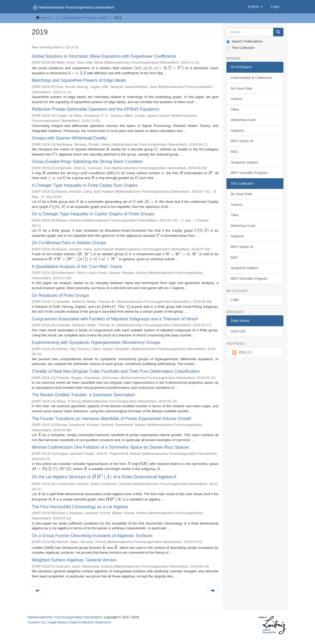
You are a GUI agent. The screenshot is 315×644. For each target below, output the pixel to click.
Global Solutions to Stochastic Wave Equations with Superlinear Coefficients (104, 56)
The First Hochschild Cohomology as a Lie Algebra (80, 507)
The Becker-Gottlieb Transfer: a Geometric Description (84, 395)
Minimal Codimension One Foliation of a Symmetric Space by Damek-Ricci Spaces (111, 447)
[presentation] (159, 68)
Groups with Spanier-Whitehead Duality (69, 138)
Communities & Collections (251, 78)
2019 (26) (238, 331)
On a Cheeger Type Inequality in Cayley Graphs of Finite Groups (93, 214)
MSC (235, 152)
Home (46, 18)
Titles (235, 109)
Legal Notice (57, 622)
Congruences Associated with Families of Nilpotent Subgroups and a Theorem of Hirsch (115, 319)
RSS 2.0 (241, 352)
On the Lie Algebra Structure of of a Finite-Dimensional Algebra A (104, 477)
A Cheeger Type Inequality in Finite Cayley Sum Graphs (85, 185)
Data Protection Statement (90, 622)
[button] (255, 7)
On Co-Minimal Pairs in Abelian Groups (69, 243)
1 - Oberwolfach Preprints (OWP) (83, 18)
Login (235, 299)
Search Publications (244, 41)
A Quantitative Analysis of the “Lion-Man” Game (77, 267)
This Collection (240, 48)
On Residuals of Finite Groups (60, 295)
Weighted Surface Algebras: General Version (74, 560)
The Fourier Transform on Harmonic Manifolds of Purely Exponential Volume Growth (112, 419)
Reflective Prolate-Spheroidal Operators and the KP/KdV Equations (96, 109)
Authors (237, 99)
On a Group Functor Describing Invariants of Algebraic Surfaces (92, 536)
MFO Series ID (242, 141)
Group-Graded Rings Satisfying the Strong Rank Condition (87, 162)
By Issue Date (242, 88)
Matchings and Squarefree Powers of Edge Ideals (79, 80)
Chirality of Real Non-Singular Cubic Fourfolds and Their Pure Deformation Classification (116, 371)
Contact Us (36, 622)
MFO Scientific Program (249, 173)
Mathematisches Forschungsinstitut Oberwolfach (65, 617)
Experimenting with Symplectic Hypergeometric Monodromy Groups (96, 342)
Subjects (237, 131)
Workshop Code (243, 120)
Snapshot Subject (244, 162)
